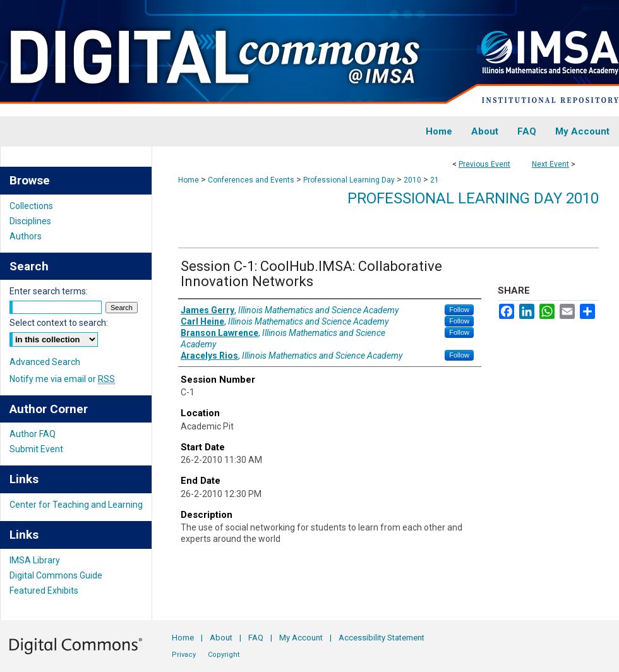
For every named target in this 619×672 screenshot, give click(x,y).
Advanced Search (45, 362)
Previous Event (484, 164)
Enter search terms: (49, 291)
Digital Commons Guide (56, 575)
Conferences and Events (252, 180)
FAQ (256, 638)
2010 (413, 180)
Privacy (184, 655)
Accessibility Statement (382, 638)
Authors (26, 236)
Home (189, 180)
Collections (31, 206)
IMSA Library (35, 560)
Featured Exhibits (44, 591)
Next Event (550, 164)
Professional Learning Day (350, 180)
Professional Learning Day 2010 (473, 198)
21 (435, 180)
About (221, 638)
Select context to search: (59, 323)
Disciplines (30, 221)
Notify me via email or (62, 379)
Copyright (224, 655)
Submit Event (36, 449)
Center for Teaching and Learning (76, 505)
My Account (301, 638)
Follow (459, 309)
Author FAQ (33, 434)
